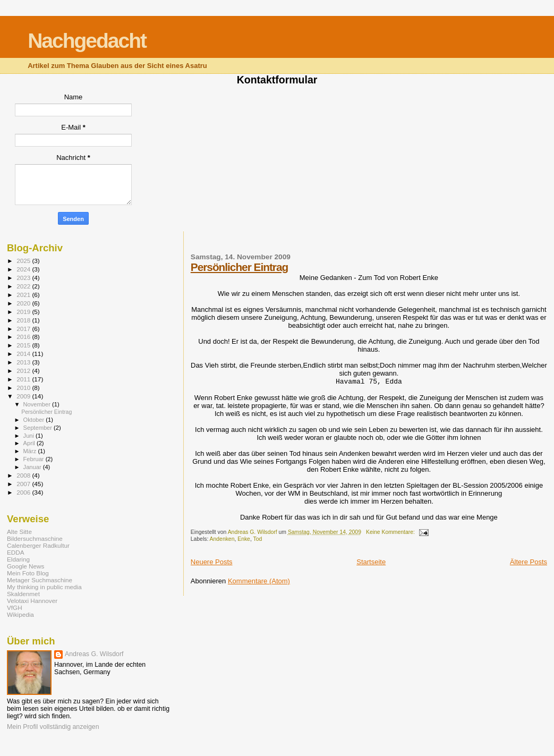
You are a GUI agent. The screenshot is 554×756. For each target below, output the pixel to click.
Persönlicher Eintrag (239, 267)
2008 (24, 475)
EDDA (16, 552)
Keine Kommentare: (391, 532)
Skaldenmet (23, 594)
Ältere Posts (529, 562)
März (31, 451)
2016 (24, 337)
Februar (35, 459)
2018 (24, 320)
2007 (24, 484)
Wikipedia (20, 614)
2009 (24, 396)
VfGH (15, 608)
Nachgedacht (87, 41)
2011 (24, 379)
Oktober (35, 420)
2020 (24, 303)
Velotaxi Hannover (32, 601)
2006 (24, 492)
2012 (24, 371)
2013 (24, 362)
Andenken (222, 539)
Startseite (371, 562)
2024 (24, 269)
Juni (30, 436)
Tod (257, 539)
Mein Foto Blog (28, 573)
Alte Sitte (19, 532)
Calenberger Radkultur (38, 545)
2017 (24, 329)
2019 (24, 312)
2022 (24, 286)
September (39, 428)
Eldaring (18, 559)
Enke (244, 539)
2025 (24, 261)
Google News (25, 566)
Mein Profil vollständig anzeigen (53, 727)
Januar (33, 467)
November (38, 404)
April (30, 443)
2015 (24, 345)
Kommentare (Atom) (259, 581)
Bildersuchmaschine (35, 538)
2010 (24, 388)
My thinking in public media (44, 587)
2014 (24, 354)
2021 (24, 295)
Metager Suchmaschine (40, 580)
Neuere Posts (212, 562)
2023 (24, 278)
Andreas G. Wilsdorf (94, 654)
